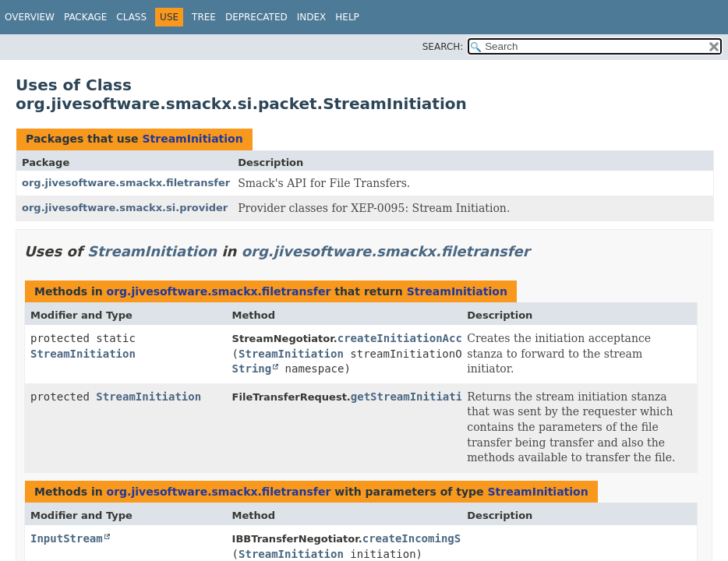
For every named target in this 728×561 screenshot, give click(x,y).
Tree (204, 17)
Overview (30, 17)
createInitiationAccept (410, 338)
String (252, 369)
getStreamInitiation (413, 397)
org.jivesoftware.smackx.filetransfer (126, 183)
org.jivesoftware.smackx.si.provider (125, 208)
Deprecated (256, 17)
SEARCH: (443, 47)
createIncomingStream (428, 538)
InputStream (67, 538)
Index (312, 17)
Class (131, 17)
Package (85, 17)
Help (347, 17)
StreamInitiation (192, 139)
